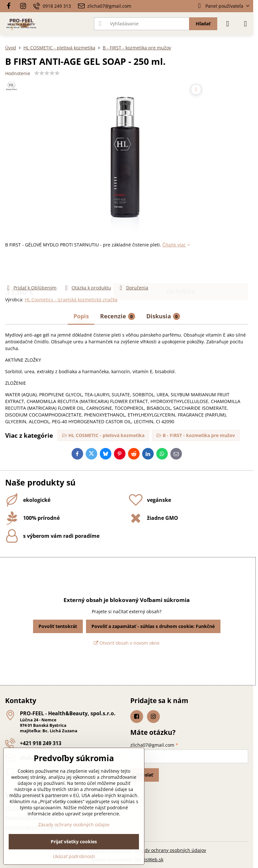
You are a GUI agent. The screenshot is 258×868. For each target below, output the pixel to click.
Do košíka (181, 266)
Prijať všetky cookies (74, 842)
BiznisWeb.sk (149, 859)
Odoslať (144, 775)
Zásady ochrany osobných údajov (170, 850)
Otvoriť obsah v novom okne (127, 643)
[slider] (47, 73)
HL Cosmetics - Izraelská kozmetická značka (71, 300)
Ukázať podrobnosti (74, 856)
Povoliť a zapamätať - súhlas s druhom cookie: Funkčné (153, 626)
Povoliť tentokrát (58, 626)
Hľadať (203, 24)
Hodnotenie (18, 73)
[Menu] (245, 24)
